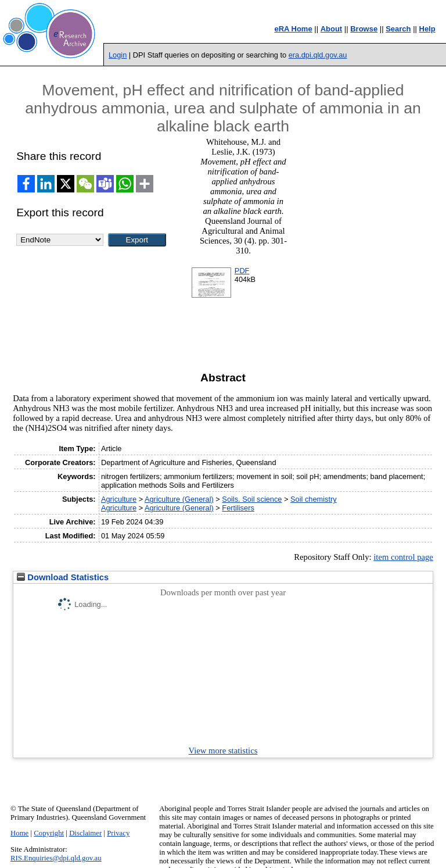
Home (19, 833)
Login (118, 55)
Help (427, 29)
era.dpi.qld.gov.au (318, 55)
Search (398, 29)
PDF (242, 271)
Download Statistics (63, 577)
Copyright (49, 833)
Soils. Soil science (252, 499)
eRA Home (293, 29)
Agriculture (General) (179, 499)
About (332, 29)
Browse (364, 29)
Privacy (118, 833)
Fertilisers (238, 508)
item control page (403, 557)
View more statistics (223, 751)
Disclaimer (85, 833)
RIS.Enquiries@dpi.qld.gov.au (56, 858)
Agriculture (119, 499)
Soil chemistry (314, 499)
